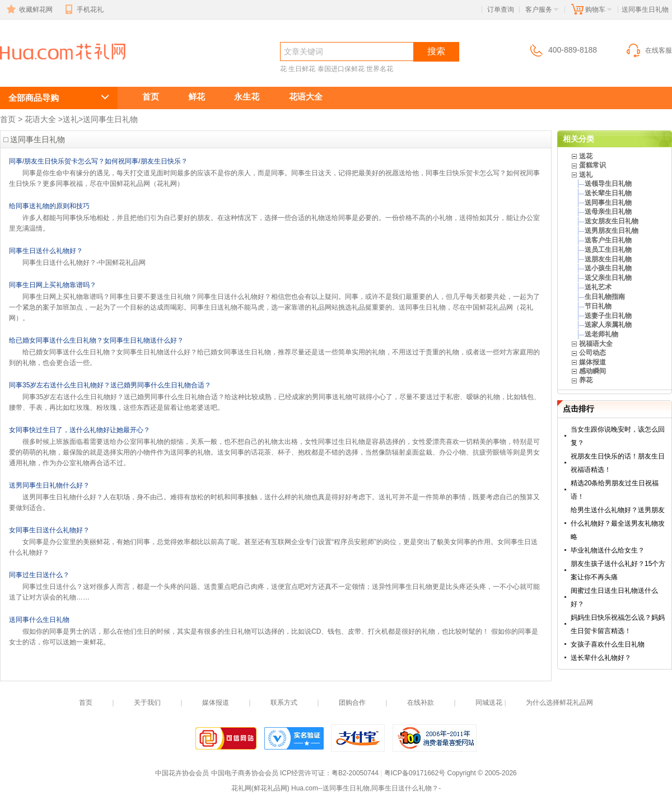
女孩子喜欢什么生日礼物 (608, 644)
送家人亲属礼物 (608, 325)
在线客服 (648, 50)
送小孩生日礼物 (608, 268)
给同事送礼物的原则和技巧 (49, 206)
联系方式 (284, 703)
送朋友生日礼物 (608, 259)
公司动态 (592, 353)
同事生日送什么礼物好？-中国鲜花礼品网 (84, 263)
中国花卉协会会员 (182, 773)
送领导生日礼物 (608, 184)
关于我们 (147, 703)
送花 (586, 156)
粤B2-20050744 (355, 773)
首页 (151, 97)
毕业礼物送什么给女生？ (608, 550)
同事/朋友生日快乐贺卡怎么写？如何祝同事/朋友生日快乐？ (98, 161)
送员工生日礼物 (608, 250)
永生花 (247, 97)
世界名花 (380, 69)
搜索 (436, 51)
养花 (586, 380)
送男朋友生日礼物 (612, 231)
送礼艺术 (598, 287)
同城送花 (489, 703)
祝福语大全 (596, 344)
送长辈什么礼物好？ (601, 658)
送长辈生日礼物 (608, 193)
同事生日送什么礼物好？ (46, 251)
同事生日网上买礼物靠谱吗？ (53, 285)
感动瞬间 (592, 371)
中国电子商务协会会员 (245, 773)
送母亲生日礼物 (608, 212)
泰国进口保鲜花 (341, 69)
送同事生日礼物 (60, 71)
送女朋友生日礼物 (612, 221)
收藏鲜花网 (29, 10)
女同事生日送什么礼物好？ (49, 530)
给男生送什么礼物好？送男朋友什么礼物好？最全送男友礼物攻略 (618, 523)
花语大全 (306, 97)
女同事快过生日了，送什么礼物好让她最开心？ (80, 430)
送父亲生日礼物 (608, 278)
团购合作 (352, 703)
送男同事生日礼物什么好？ (49, 485)
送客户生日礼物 (608, 240)
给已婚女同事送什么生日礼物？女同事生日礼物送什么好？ (96, 340)
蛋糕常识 (592, 165)
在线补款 (421, 703)
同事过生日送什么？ (39, 575)
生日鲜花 (302, 69)
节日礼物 (598, 306)
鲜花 (197, 97)
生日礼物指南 (605, 297)
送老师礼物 (601, 334)
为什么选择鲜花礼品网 (559, 703)
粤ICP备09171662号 (415, 773)
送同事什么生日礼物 (39, 620)
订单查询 (501, 10)
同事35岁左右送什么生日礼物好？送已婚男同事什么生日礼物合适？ (110, 385)
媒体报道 (592, 362)
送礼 (71, 119)
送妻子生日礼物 (608, 316)
